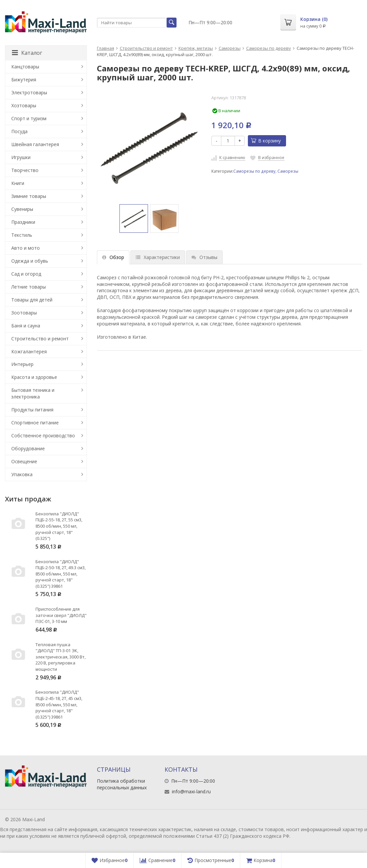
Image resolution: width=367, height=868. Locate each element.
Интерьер (22, 364)
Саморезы (230, 48)
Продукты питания (32, 410)
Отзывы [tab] (204, 257)
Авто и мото (26, 248)
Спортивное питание (35, 423)
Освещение (24, 461)
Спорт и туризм (29, 118)
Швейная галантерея (35, 144)
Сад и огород (26, 274)
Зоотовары (24, 313)
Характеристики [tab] (158, 257)
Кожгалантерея (29, 351)
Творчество (25, 170)
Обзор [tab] (113, 257)
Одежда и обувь (30, 261)
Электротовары (29, 92)
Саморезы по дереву (269, 48)
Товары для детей (32, 300)
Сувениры (22, 209)
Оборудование (28, 448)
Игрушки (21, 157)
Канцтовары (25, 67)
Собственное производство (43, 435)
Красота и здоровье (34, 377)
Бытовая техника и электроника (33, 393)
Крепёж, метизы (196, 48)
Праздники (23, 222)
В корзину (266, 141)
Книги (18, 183)
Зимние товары (29, 196)
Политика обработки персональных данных (122, 784)
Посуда (19, 131)
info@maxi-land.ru (191, 791)
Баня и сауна (26, 326)
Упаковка (22, 474)
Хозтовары (24, 105)
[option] (134, 218)
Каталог (27, 53)
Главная (106, 48)
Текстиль (22, 235)
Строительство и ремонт (146, 48)
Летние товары (29, 287)
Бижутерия (24, 80)
